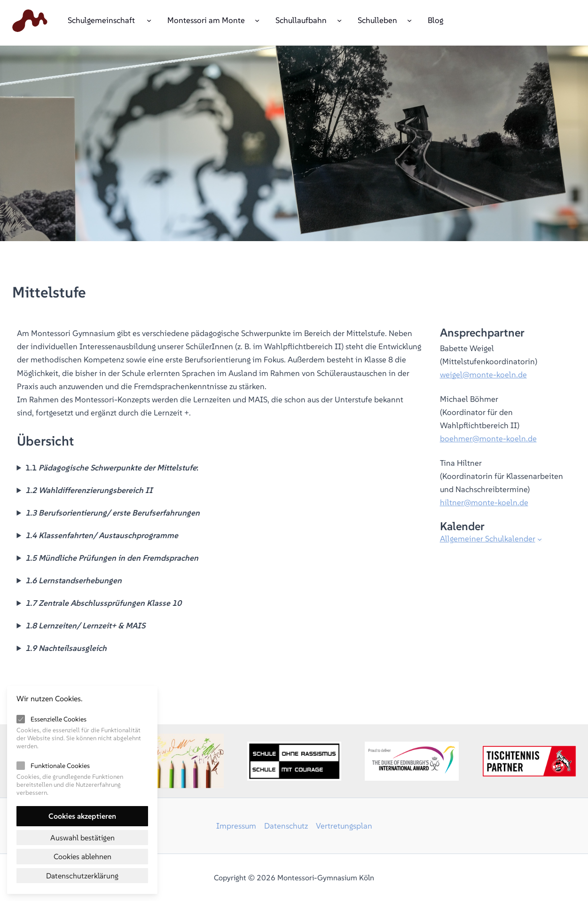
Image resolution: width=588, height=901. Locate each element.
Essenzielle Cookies (59, 719)
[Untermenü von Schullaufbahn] (339, 20)
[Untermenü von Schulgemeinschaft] (149, 20)
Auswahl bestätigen (82, 838)
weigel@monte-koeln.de (483, 375)
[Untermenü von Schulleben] (409, 20)
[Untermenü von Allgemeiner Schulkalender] (540, 539)
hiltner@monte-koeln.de (484, 502)
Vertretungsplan (344, 826)
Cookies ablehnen (82, 856)
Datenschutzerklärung (82, 876)
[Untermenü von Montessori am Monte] (257, 20)
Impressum (236, 826)
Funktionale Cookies (60, 766)
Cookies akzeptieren (82, 816)
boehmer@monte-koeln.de (488, 439)
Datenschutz (286, 826)
